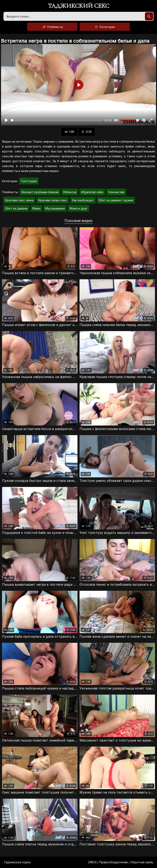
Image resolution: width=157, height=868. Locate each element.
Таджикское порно (17, 862)
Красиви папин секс (53, 200)
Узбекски (70, 192)
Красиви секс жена (19, 200)
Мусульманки (55, 208)
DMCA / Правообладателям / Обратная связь (121, 862)
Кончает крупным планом (40, 192)
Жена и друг (78, 208)
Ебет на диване (16, 208)
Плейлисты (52, 27)
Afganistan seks (92, 192)
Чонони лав (116, 192)
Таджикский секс (79, 6)
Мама (36, 208)
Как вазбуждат (83, 200)
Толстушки (29, 181)
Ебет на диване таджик (116, 200)
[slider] (57, 120)
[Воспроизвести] (6, 120)
